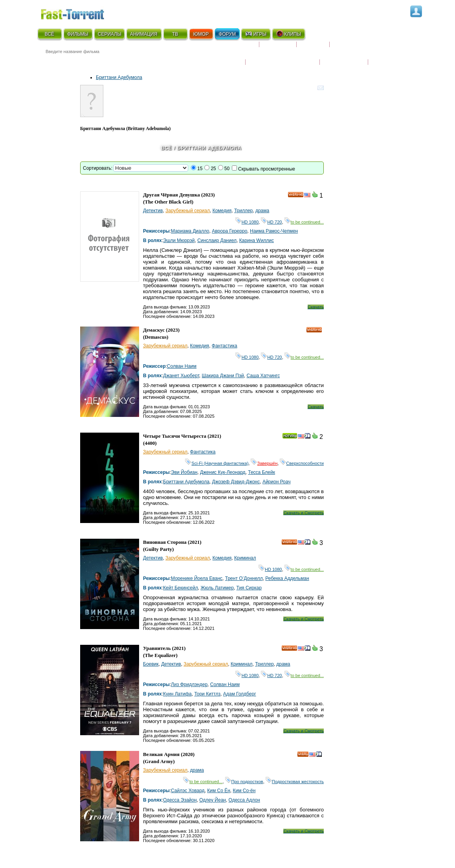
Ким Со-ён (244, 791)
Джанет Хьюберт (181, 376)
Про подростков (244, 782)
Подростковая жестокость (295, 782)
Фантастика (225, 346)
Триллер (243, 211)
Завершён (264, 463)
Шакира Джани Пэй (223, 376)
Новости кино (222, 57)
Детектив (153, 211)
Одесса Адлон (244, 800)
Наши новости (344, 57)
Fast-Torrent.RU (80, 13)
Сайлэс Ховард (188, 791)
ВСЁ (50, 34)
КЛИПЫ (288, 34)
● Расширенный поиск (146, 61)
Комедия (222, 211)
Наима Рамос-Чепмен (274, 231)
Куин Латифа (177, 694)
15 (200, 169)
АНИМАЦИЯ (144, 34)
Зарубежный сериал (188, 211)
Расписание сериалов (363, 48)
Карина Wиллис (257, 240)
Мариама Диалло (190, 231)
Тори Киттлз (207, 694)
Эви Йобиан (184, 472)
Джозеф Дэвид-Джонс (236, 482)
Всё (167, 148)
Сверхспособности (302, 463)
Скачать (316, 307)
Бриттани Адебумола (119, 77)
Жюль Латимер (217, 588)
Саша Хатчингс (263, 376)
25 (213, 169)
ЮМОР (201, 34)
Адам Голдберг (240, 694)
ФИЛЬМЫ (78, 34)
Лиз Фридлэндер (189, 684)
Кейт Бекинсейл (181, 588)
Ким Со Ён (219, 791)
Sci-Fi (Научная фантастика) (217, 463)
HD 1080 (247, 222)
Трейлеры (385, 57)
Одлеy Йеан (213, 800)
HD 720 (271, 222)
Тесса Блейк (261, 472)
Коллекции (278, 48)
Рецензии (313, 48)
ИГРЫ (256, 34)
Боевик (151, 664)
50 (227, 169)
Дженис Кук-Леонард (223, 472)
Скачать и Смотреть (304, 513)
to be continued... (304, 222)
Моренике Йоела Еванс (197, 578)
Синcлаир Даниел (217, 240)
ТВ (175, 34)
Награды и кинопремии (283, 57)
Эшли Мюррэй (179, 240)
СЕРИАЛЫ (110, 34)
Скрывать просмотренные (267, 169)
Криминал (245, 558)
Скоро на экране (231, 48)
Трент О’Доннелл (244, 578)
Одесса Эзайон (180, 800)
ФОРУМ (227, 34)
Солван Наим (182, 366)
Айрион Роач (277, 482)
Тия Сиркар (249, 588)
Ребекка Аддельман (287, 578)
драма (262, 211)
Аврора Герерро (229, 231)
